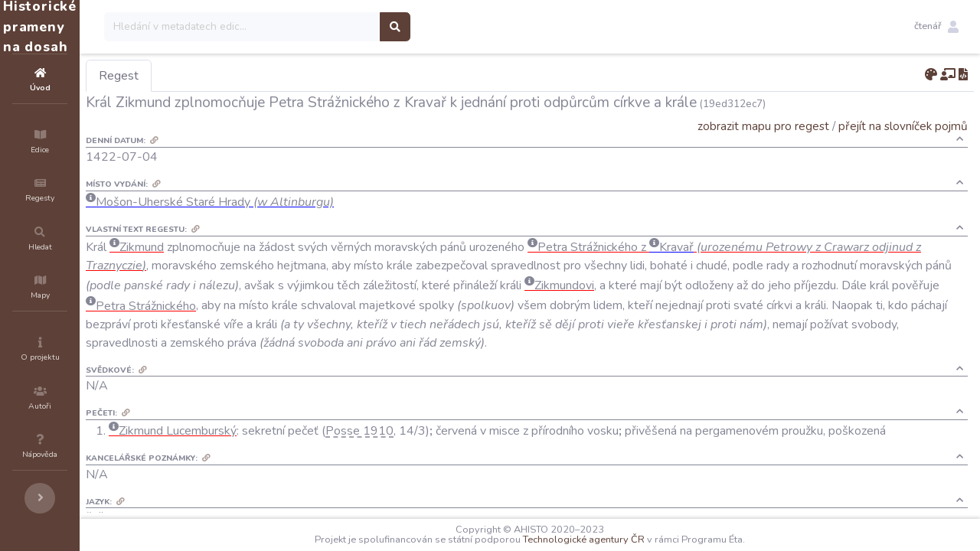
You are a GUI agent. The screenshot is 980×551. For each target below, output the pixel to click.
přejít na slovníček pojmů (903, 126)
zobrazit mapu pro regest (763, 126)
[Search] (334, 27)
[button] (936, 27)
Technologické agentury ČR (630, 540)
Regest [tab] (211, 76)
